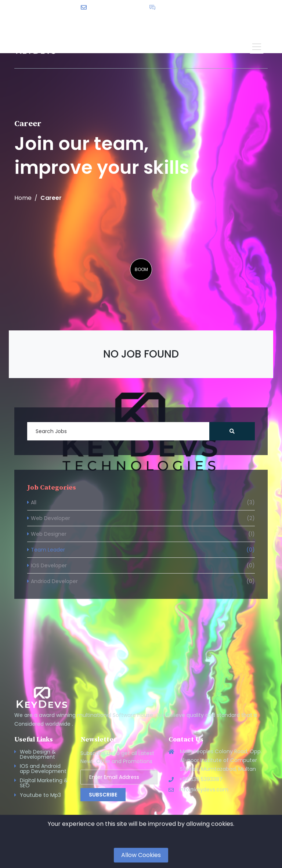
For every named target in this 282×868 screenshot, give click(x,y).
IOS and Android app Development (43, 769)
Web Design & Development (38, 754)
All (143, 502)
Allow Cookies (141, 855)
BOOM (141, 269)
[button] (257, 46)
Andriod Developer (143, 581)
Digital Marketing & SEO (44, 783)
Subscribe (103, 795)
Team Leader (143, 550)
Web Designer (143, 534)
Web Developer (143, 518)
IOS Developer (143, 565)
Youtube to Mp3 (40, 795)
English (166, 19)
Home (23, 198)
